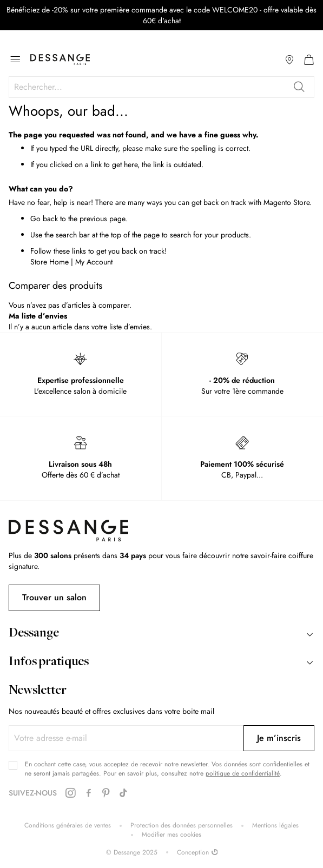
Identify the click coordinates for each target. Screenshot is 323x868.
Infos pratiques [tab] (49, 662)
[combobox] (161, 87)
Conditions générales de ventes (68, 826)
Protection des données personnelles (182, 826)
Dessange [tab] (34, 634)
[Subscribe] (279, 738)
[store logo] (60, 59)
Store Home (50, 262)
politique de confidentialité (243, 773)
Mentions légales (275, 826)
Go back (44, 218)
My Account (94, 262)
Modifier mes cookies (172, 835)
